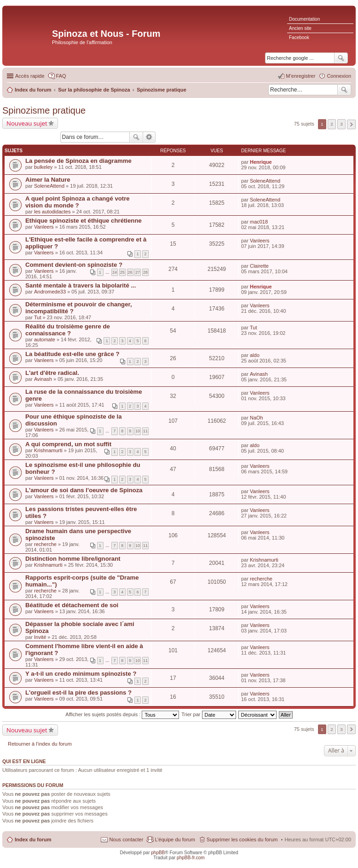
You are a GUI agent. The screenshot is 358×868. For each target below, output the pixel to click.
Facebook (299, 37)
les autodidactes (52, 212)
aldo (255, 355)
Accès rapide (30, 76)
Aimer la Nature (48, 180)
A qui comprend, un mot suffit (68, 444)
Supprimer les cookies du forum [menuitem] (242, 839)
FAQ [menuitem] (61, 76)
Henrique (261, 162)
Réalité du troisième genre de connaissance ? (68, 330)
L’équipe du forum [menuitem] (175, 839)
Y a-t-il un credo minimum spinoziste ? (81, 674)
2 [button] (332, 124)
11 (145, 431)
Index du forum (33, 839)
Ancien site (300, 28)
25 (122, 272)
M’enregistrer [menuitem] (300, 76)
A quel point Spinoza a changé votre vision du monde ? (78, 202)
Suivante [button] (351, 124)
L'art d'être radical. (52, 373)
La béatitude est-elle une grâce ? (72, 354)
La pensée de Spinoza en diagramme (78, 161)
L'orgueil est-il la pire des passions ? (78, 693)
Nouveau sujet (27, 123)
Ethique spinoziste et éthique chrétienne (84, 221)
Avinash (43, 379)
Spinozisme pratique (44, 110)
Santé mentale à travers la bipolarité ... (81, 285)
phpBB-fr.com (191, 858)
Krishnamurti (48, 450)
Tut (38, 317)
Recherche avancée (149, 137)
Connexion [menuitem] (339, 76)
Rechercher (344, 90)
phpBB (158, 853)
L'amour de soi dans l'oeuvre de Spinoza (84, 490)
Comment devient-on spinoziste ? (74, 265)
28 (145, 272)
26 (130, 272)
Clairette (259, 266)
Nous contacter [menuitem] (126, 839)
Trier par (208, 714)
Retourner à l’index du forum (40, 744)
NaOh (257, 418)
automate (45, 339)
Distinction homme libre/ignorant (73, 559)
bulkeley (43, 167)
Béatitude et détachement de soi (72, 605)
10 (138, 431)
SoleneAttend (49, 186)
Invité (40, 637)
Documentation (304, 19)
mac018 (259, 222)
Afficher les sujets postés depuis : (122, 714)
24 (115, 272)
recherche (45, 544)
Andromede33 (50, 292)
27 (138, 272)
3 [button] (341, 124)
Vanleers (44, 227)
